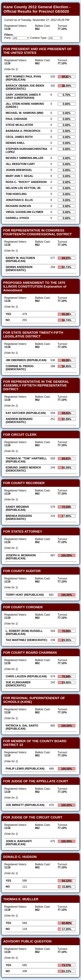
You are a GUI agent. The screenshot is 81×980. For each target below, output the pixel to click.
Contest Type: (39, 38)
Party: (8, 38)
